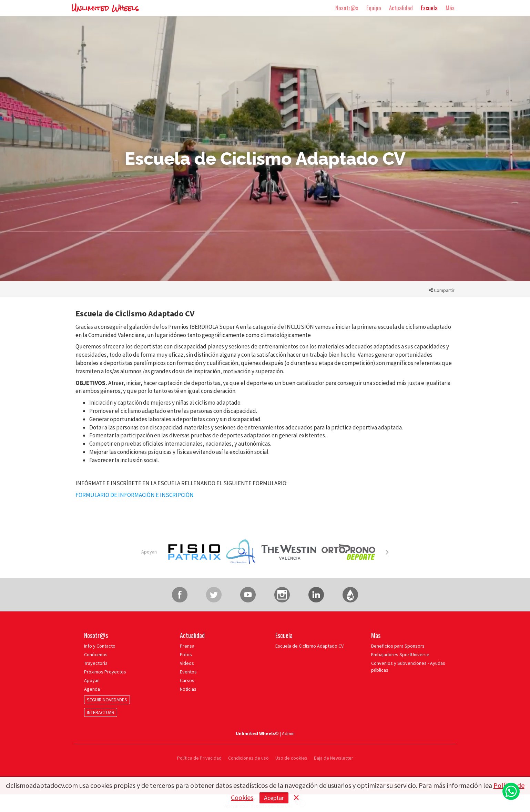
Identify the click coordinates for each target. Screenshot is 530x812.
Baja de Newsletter (334, 758)
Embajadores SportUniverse (400, 654)
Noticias (188, 689)
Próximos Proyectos (105, 672)
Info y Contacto (100, 646)
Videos (187, 663)
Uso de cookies (291, 758)
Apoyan (149, 552)
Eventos (188, 672)
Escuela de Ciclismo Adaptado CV (309, 646)
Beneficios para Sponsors (398, 646)
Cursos (187, 680)
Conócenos (96, 654)
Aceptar (274, 798)
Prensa (187, 646)
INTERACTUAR (101, 712)
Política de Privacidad (200, 758)
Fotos (186, 654)
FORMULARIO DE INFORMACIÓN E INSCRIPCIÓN (135, 495)
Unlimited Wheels (105, 8)
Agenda (92, 689)
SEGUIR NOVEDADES (107, 700)
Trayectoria (96, 663)
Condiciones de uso (248, 758)
